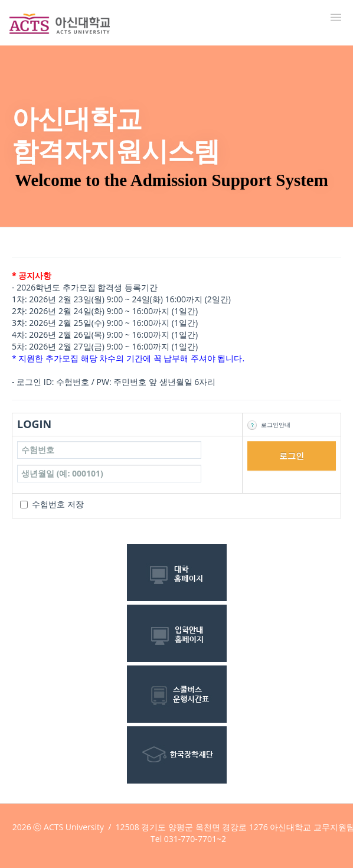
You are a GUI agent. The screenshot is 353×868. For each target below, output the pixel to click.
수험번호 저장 (58, 504)
